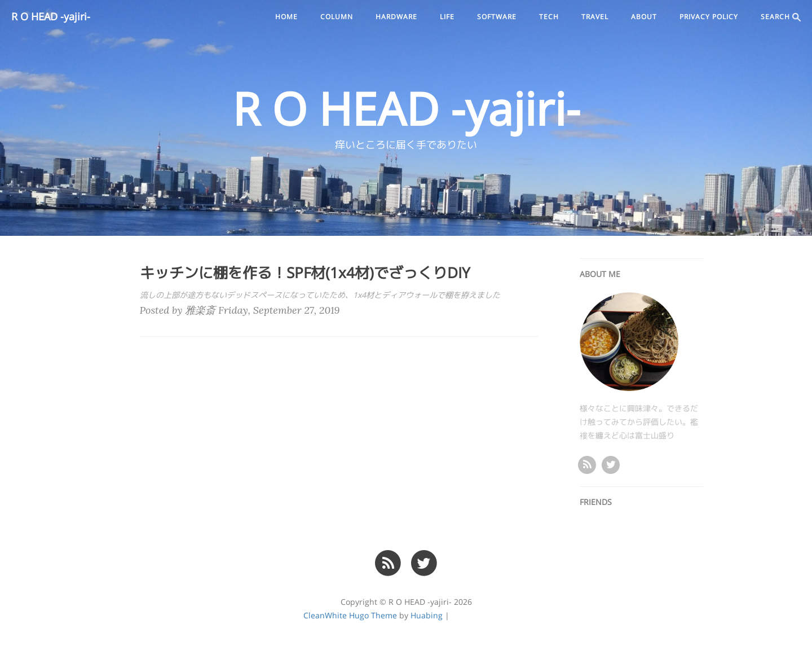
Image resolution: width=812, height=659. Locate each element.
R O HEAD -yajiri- (51, 17)
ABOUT (644, 17)
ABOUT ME (600, 274)
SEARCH (781, 17)
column (337, 17)
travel (595, 17)
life (447, 17)
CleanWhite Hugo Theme (350, 616)
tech (549, 17)
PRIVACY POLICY (709, 17)
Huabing (427, 616)
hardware (396, 17)
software (497, 17)
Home (286, 17)
